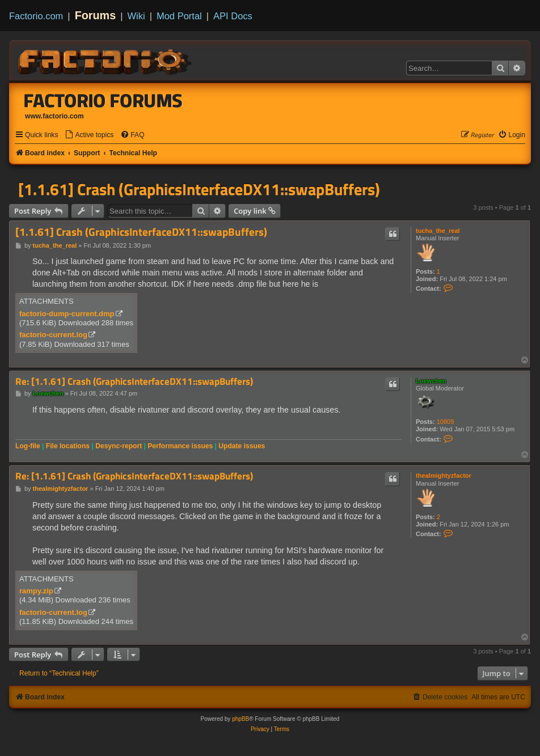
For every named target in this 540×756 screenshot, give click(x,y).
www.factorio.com (54, 116)
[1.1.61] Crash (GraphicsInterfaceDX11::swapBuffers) (199, 189)
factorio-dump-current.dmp (67, 314)
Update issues (242, 446)
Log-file (28, 446)
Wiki (136, 16)
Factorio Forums (103, 100)
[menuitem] (89, 135)
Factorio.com (36, 16)
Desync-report (119, 446)
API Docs (233, 16)
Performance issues (180, 446)
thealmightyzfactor (444, 475)
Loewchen (431, 381)
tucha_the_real (438, 231)
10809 (446, 422)
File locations (68, 446)
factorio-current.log (53, 335)
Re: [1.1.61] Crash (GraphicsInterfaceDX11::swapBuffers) (134, 382)
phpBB (241, 719)
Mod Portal (179, 16)
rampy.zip (36, 591)
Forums (96, 15)
